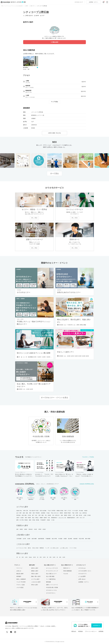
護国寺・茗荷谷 (68, 515)
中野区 (40, 529)
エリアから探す (35, 579)
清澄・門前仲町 (36, 513)
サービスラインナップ (52, 571)
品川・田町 (19, 513)
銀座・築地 (25, 513)
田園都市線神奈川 (71, 518)
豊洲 (30, 513)
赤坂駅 (65, 539)
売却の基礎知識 (67, 571)
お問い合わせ (82, 579)
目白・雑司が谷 (56, 515)
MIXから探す (35, 585)
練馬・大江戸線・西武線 (22, 520)
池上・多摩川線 (83, 513)
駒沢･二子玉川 (68, 511)
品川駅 (24, 539)
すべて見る (54, 173)
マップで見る (54, 102)
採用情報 (101, 631)
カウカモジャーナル (51, 590)
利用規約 (80, 631)
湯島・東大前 (79, 515)
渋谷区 (35, 529)
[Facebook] (11, 632)
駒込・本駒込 (35, 518)
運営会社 (74, 631)
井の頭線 (81, 511)
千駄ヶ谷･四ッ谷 (55, 513)
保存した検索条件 (21, 579)
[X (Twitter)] (7, 632)
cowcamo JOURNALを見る (87, 484)
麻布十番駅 (88, 539)
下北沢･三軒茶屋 (51, 511)
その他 (53, 520)
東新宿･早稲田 (67, 513)
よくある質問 (82, 576)
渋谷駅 (29, 539)
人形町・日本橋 (87, 515)
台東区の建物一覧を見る (54, 133)
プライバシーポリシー (91, 631)
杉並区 (44, 529)
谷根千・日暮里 (20, 518)
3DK (50, 557)
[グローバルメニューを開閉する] (107, 2)
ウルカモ (66, 574)
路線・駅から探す (36, 576)
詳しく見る (34, 218)
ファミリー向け (73, 548)
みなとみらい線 (62, 518)
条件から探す (35, 568)
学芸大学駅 (81, 539)
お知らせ (19, 571)
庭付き (29, 548)
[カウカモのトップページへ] (13, 2)
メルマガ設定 (20, 587)
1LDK (26, 557)
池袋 (62, 515)
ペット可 (47, 548)
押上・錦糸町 (48, 515)
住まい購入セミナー (51, 574)
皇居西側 (43, 513)
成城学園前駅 (41, 539)
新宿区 (21, 529)
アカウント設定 (21, 585)
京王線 (29, 515)
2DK (41, 557)
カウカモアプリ (83, 574)
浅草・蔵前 (41, 515)
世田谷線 (18, 515)
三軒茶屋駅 (19, 539)
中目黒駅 (60, 539)
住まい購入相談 (50, 576)
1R (17, 557)
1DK (23, 557)
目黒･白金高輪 (43, 511)
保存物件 (19, 576)
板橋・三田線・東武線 (34, 520)
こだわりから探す (36, 582)
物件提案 (48, 582)
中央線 (48, 513)
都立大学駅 (54, 539)
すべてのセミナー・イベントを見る (54, 398)
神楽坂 (86, 511)
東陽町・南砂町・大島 (45, 518)
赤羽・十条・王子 (81, 518)
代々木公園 (75, 511)
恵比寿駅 (70, 539)
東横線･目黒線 (60, 511)
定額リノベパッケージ (52, 585)
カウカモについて (79, 2)
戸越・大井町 (75, 513)
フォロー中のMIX (21, 582)
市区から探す (35, 574)
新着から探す (35, 571)
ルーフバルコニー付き (22, 548)
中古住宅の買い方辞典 (52, 587)
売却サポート (67, 568)
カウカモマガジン (51, 593)
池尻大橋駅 (34, 539)
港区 (17, 529)
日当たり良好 (35, 548)
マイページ (19, 568)
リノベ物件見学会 (51, 579)
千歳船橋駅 (48, 539)
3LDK (54, 557)
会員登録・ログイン (84, 582)
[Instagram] (15, 632)
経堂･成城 (24, 515)
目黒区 (26, 529)
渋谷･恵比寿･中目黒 (34, 511)
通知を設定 (54, 42)
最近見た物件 (20, 574)
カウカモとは (82, 568)
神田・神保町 (28, 518)
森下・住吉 (35, 515)
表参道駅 (75, 539)
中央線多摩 (43, 520)
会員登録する (97, 625)
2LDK (44, 557)
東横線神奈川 (54, 518)
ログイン (93, 2)
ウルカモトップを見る (88, 457)
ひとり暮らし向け (55, 548)
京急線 (48, 520)
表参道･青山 (19, 511)
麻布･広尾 (26, 511)
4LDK (64, 557)
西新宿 (61, 513)
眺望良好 (42, 548)
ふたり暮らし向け (64, 548)
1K (20, 557)
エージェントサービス (52, 568)
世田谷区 (31, 529)
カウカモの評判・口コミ (85, 571)
